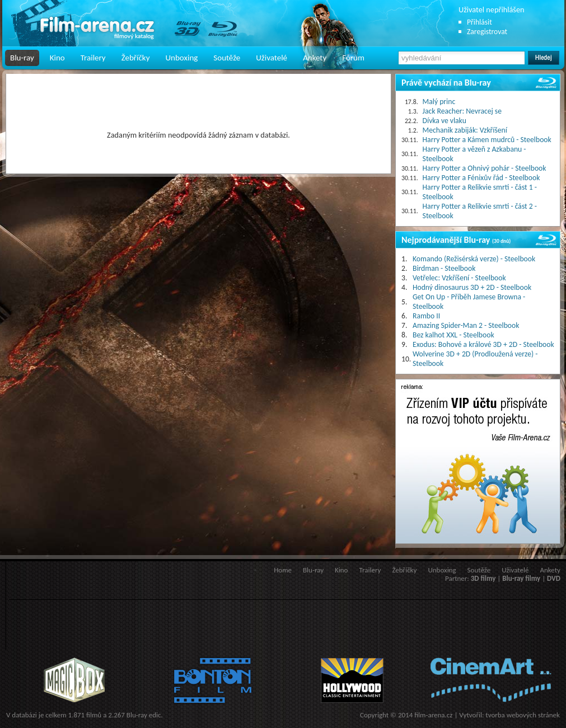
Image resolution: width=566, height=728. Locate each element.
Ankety (315, 58)
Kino (57, 58)
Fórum (353, 58)
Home (283, 570)
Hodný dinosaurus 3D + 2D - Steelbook (472, 287)
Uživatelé (272, 58)
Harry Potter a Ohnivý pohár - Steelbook (485, 168)
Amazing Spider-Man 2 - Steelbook (466, 325)
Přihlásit (480, 22)
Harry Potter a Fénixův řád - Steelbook (481, 178)
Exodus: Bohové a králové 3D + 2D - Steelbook (483, 344)
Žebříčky (136, 58)
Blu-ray (22, 58)
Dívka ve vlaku (445, 121)
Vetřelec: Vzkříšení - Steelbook (459, 278)
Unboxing (181, 58)
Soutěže (227, 58)
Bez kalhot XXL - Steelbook (453, 335)
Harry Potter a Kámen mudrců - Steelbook (487, 140)
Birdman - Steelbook (444, 268)
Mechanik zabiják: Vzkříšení (465, 130)
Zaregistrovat (487, 32)
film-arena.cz (433, 715)
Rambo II (426, 316)
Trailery (93, 58)
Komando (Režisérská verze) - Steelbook (474, 259)
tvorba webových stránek (523, 715)
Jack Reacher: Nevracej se (462, 111)
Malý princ (439, 102)
